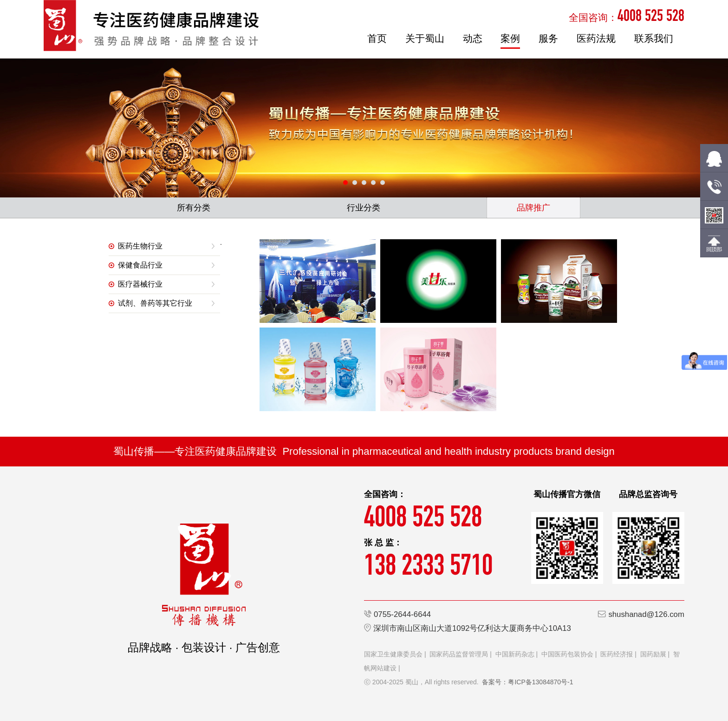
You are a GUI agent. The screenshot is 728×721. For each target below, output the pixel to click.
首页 (377, 38)
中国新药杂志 (515, 654)
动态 (473, 38)
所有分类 (194, 208)
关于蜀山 (425, 38)
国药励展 (653, 654)
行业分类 (364, 208)
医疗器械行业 (140, 284)
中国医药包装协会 (567, 654)
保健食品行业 (140, 265)
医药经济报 (617, 654)
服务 (548, 38)
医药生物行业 (140, 246)
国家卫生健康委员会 (393, 654)
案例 (510, 38)
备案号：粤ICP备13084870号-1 (527, 682)
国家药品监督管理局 (459, 654)
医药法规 (596, 38)
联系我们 (654, 38)
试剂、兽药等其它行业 (155, 303)
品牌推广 (533, 208)
